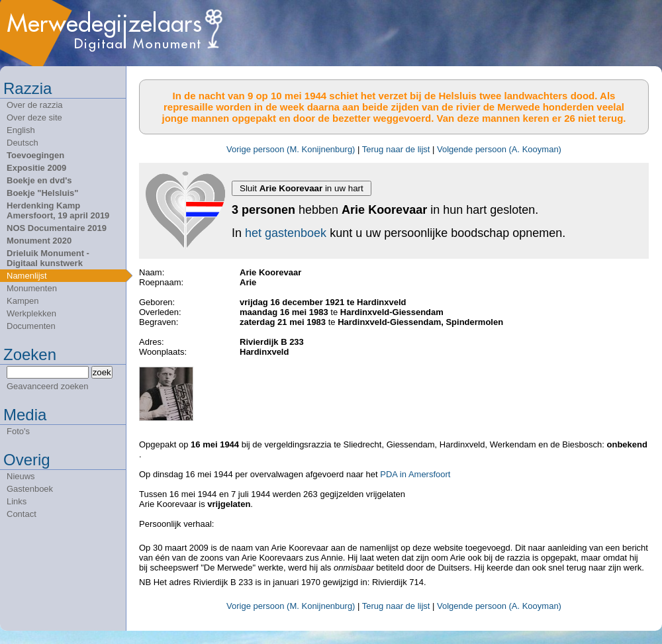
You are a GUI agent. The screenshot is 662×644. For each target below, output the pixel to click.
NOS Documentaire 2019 (57, 228)
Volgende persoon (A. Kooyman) (499, 149)
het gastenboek (286, 233)
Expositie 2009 (36, 168)
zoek (102, 372)
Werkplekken (31, 313)
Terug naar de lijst (396, 149)
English (21, 130)
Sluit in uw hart (302, 188)
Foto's (18, 431)
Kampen (23, 301)
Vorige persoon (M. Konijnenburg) (291, 149)
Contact (22, 514)
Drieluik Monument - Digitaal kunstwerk (48, 258)
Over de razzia (35, 105)
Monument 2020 (39, 241)
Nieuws (21, 476)
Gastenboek (30, 489)
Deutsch (23, 143)
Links (17, 501)
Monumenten (32, 288)
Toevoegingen (35, 155)
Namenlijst (27, 276)
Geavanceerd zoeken (48, 386)
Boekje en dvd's (39, 180)
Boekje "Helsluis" (42, 193)
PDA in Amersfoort (415, 474)
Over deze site (34, 117)
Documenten (31, 326)
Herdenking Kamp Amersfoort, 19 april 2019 (58, 210)
